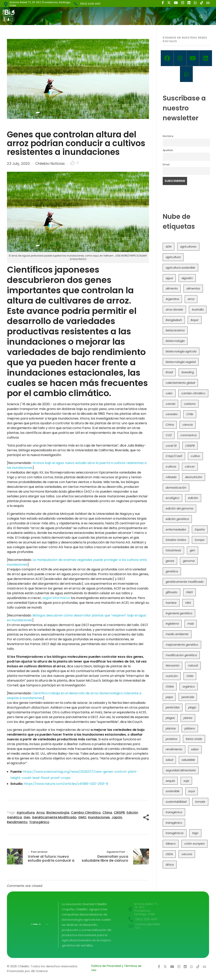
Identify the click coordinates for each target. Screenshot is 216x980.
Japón (117, 817)
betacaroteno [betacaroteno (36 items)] (175, 330)
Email (166, 164)
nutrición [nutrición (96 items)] (172, 676)
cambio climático (86, 813)
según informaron (56, 598)
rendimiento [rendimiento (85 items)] (174, 749)
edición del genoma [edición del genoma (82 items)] (179, 508)
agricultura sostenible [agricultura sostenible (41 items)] (180, 268)
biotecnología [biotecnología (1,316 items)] (175, 341)
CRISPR (119, 813)
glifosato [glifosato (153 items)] (172, 592)
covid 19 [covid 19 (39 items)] (171, 446)
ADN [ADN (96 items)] (169, 247)
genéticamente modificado (54, 817)
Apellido (168, 150)
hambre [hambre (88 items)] (171, 603)
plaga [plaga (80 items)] (192, 707)
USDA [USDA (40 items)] (169, 854)
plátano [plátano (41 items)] (190, 728)
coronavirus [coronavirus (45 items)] (188, 435)
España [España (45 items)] (200, 530)
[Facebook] (167, 58)
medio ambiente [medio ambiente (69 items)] (177, 634)
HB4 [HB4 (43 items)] (188, 603)
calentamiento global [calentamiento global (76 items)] (180, 383)
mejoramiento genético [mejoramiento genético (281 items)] (182, 645)
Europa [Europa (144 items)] (200, 540)
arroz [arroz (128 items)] (191, 299)
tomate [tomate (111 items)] (200, 802)
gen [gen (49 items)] (193, 550)
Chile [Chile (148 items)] (190, 414)
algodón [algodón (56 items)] (187, 278)
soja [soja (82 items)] (186, 781)
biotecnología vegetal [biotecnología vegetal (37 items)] (181, 362)
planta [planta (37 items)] (188, 718)
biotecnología (58, 813)
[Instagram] (180, 58)
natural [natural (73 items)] (193, 666)
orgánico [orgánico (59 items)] (189, 687)
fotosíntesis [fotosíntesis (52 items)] (173, 550)
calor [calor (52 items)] (169, 393)
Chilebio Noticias (50, 163)
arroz (40, 813)
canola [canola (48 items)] (170, 404)
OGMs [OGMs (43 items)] (170, 687)
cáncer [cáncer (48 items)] (190, 467)
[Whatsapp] (186, 74)
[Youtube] (193, 58)
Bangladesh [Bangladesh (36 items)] (174, 320)
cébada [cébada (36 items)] (171, 477)
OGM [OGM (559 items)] (190, 676)
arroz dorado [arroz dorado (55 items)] (174, 310)
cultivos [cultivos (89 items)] (171, 467)
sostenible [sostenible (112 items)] (173, 791)
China (107, 813)
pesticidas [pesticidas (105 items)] (173, 707)
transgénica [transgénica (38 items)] (174, 812)
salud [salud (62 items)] (169, 760)
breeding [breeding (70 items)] (188, 372)
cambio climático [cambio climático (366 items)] (193, 393)
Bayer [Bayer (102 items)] (195, 320)
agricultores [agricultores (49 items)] (188, 247)
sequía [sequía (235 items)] (170, 781)
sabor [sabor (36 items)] (195, 749)
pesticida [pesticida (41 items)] (188, 697)
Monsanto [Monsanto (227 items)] (173, 666)
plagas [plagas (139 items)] (170, 718)
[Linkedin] (206, 58)
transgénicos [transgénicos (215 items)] (175, 833)
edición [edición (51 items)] (193, 498)
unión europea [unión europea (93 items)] (194, 844)
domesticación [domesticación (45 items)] (176, 488)
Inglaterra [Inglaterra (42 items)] (172, 624)
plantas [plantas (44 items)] (171, 728)
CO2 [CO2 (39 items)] (169, 435)
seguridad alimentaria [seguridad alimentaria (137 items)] (181, 770)
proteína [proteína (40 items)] (171, 739)
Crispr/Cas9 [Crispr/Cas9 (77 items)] (174, 456)
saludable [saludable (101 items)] (188, 760)
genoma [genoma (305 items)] (189, 561)
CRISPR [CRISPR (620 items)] (190, 446)
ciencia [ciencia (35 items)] (188, 425)
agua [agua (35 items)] (169, 278)
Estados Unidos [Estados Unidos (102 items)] (176, 540)
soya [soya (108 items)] (192, 791)
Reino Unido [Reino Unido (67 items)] (194, 739)
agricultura (26, 813)
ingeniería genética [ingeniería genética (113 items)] (179, 613)
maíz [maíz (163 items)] (191, 624)
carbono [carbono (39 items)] (190, 404)
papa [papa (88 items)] (169, 697)
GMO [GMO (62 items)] (189, 592)
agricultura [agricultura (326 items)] (173, 257)
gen (27, 817)
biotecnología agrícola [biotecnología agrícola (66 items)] (181, 351)
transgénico (39, 822)
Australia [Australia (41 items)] (198, 310)
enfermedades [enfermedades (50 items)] (176, 530)
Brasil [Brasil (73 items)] (169, 372)
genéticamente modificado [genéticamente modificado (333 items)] (185, 582)
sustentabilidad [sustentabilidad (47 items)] (176, 802)
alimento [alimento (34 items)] (172, 288)
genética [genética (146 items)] (172, 571)
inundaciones (99, 817)
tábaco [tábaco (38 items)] (171, 844)
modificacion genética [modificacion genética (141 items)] (181, 655)
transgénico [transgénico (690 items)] (174, 823)
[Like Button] (73, 163)
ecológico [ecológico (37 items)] (173, 498)
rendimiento (17, 822)
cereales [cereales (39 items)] (172, 414)
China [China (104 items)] (170, 425)
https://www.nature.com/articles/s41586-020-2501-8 (66, 784)
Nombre (168, 136)
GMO (82, 817)
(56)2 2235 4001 (90, 4)
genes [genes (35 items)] (170, 561)
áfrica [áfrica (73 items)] (170, 865)
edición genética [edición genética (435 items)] (177, 519)
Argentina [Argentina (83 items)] (172, 299)
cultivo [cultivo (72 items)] (195, 456)
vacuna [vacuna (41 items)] (187, 854)
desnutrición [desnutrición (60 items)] (194, 477)
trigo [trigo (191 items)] (195, 833)
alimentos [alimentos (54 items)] (193, 288)
